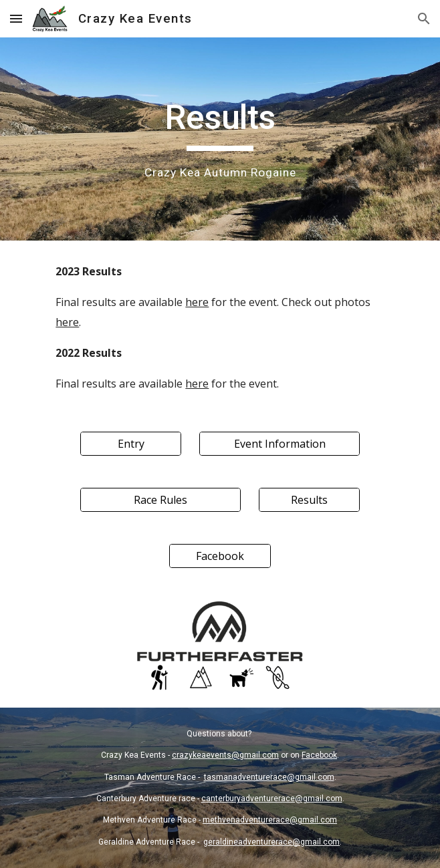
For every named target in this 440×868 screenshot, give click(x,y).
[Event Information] (280, 444)
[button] (16, 18)
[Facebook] (220, 556)
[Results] (309, 500)
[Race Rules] (160, 500)
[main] (220, 139)
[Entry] (131, 444)
